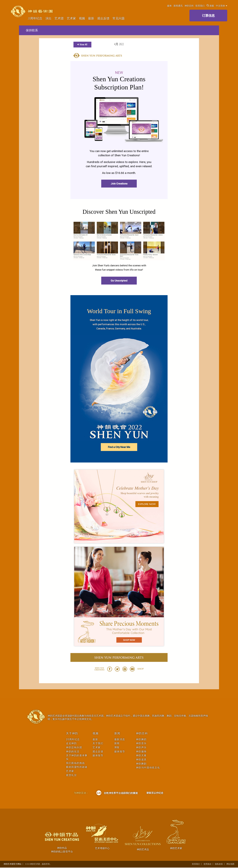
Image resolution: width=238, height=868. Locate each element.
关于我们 (98, 744)
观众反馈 (103, 18)
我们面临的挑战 (75, 763)
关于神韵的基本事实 (77, 757)
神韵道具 (141, 760)
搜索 (210, 6)
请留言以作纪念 (155, 793)
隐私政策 (219, 864)
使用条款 (207, 864)
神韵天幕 (141, 756)
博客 (117, 748)
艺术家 (71, 18)
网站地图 (230, 864)
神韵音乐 (141, 744)
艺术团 (59, 18)
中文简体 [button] (222, 6)
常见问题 (119, 18)
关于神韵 (72, 734)
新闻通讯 (178, 6)
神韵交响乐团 (74, 748)
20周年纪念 (35, 18)
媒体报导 (98, 756)
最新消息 (120, 740)
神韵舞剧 (141, 764)
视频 (82, 18)
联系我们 (200, 6)
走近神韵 (71, 744)
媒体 (169, 6)
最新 (91, 18)
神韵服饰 (141, 752)
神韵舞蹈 (141, 740)
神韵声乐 (141, 748)
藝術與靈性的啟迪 (77, 767)
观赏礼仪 (71, 775)
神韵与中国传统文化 (148, 768)
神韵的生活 (73, 752)
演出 (48, 18)
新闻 (117, 734)
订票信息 (208, 15)
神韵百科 (189, 6)
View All (82, 45)
